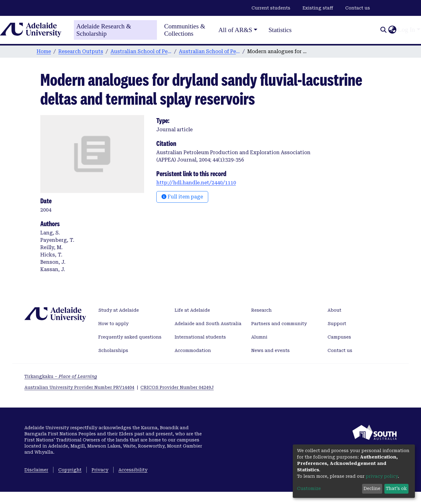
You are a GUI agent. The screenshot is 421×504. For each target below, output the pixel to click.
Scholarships (113, 350)
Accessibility (133, 470)
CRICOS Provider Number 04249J (177, 387)
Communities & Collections (185, 30)
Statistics (280, 30)
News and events (270, 350)
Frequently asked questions (130, 337)
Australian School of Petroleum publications (209, 51)
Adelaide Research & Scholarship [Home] (104, 30)
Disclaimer (36, 470)
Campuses (339, 337)
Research (261, 310)
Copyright (70, 470)
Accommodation (193, 350)
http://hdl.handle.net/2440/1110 (196, 183)
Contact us (358, 8)
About (334, 310)
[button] (392, 30)
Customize (309, 488)
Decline (372, 488)
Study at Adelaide (119, 310)
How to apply (113, 324)
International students (200, 337)
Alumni (259, 337)
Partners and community (279, 324)
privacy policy (382, 476)
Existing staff (318, 8)
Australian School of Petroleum (141, 51)
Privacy (100, 470)
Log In (406, 30)
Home (44, 51)
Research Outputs (81, 51)
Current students (271, 8)
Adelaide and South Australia (208, 324)
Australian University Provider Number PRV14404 (79, 387)
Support (337, 324)
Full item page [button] (182, 197)
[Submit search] (383, 30)
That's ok (396, 488)
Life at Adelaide (192, 310)
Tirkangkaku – (61, 376)
